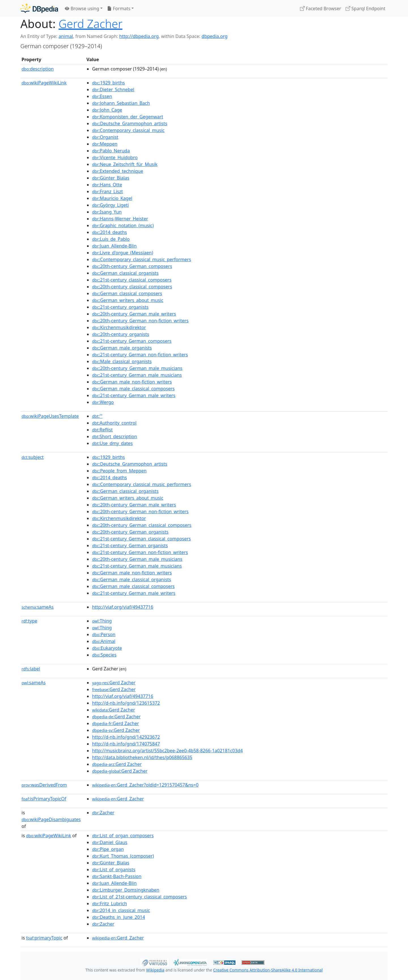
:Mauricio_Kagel (112, 198)
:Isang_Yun (107, 212)
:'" (97, 416)
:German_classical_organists (125, 273)
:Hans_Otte (107, 185)
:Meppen (105, 144)
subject (33, 457)
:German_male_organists (122, 348)
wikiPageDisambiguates (51, 819)
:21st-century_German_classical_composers (141, 539)
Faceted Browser (321, 8)
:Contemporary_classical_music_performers (142, 259)
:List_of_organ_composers (123, 836)
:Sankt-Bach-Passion (117, 876)
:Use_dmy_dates (112, 443)
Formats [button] (119, 8)
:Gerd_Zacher (118, 799)
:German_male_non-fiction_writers (132, 382)
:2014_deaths (110, 232)
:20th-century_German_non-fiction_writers (140, 321)
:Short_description (115, 436)
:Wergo (103, 402)
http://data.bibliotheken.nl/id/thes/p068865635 (142, 757)
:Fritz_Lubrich (110, 904)
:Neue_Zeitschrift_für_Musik (125, 164)
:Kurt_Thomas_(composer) (123, 856)
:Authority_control (114, 423)
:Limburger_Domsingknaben (126, 890)
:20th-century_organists (121, 334)
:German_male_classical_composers (133, 389)
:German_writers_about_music (128, 300)
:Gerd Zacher (114, 683)
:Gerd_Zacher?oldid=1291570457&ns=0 (145, 785)
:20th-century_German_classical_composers (142, 525)
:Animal (104, 641)
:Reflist (102, 430)
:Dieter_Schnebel (113, 90)
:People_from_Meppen (119, 471)
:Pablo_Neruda (111, 151)
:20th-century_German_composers (132, 266)
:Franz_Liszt (108, 191)
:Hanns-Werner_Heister (120, 219)
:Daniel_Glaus (110, 842)
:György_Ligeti (110, 205)
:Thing (102, 621)
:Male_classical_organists (122, 361)
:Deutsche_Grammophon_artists (130, 123)
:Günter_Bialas (111, 178)
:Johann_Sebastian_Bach (121, 103)
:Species (104, 655)
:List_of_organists (114, 870)
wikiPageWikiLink (44, 83)
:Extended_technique (118, 171)
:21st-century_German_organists (130, 546)
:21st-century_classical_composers (132, 280)
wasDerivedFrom (44, 785)
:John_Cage (107, 110)
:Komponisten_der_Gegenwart (128, 117)
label (31, 669)
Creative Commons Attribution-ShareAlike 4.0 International (268, 970)
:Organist (105, 137)
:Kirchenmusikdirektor (119, 327)
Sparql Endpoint (365, 8)
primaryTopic (44, 938)
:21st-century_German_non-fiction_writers (140, 355)
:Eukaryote (107, 648)
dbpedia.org (214, 36)
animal (66, 36)
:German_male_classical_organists (132, 580)
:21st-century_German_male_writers (134, 395)
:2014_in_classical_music (121, 910)
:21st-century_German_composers (132, 341)
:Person (104, 634)
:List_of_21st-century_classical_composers (140, 897)
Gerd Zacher (91, 24)
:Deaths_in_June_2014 (119, 917)
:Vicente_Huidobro (115, 157)
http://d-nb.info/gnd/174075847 (126, 744)
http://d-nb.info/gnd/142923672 (126, 737)
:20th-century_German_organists (130, 532)
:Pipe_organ (108, 849)
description (38, 69)
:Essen (102, 96)
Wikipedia (155, 970)
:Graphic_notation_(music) (123, 225)
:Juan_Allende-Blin (114, 246)
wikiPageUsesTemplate (50, 416)
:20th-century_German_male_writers (134, 314)
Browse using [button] (82, 8)
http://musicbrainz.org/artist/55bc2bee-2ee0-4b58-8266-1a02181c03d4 (167, 751)
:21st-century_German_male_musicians (137, 375)
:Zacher (103, 813)
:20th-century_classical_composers (132, 287)
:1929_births (109, 83)
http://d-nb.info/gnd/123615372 (126, 703)
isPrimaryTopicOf (44, 799)
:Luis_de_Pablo (111, 239)
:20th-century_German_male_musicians (137, 368)
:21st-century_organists (120, 307)
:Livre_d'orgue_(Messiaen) (123, 253)
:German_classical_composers (127, 293)
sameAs (38, 607)
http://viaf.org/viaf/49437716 (123, 607)
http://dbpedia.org (139, 36)
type (29, 621)
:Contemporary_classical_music (128, 130)
